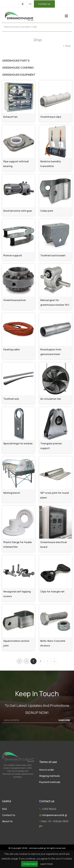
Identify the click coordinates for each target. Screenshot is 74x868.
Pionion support (13, 255)
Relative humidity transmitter (51, 164)
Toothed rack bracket (53, 255)
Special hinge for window (18, 443)
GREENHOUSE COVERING (18, 68)
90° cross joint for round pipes (55, 495)
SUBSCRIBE (64, 720)
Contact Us (9, 815)
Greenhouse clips (51, 117)
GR (30, 4)
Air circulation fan (51, 399)
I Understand (29, 864)
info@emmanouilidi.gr (55, 815)
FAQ (4, 809)
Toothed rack (11, 399)
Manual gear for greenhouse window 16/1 (55, 302)
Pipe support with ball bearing (16, 164)
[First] (19, 661)
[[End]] (55, 661)
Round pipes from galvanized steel (51, 352)
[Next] (48, 661)
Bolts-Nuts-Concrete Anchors (53, 643)
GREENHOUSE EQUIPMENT (19, 75)
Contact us (44, 4)
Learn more (47, 864)
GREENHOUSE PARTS (16, 61)
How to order (47, 770)
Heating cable (12, 349)
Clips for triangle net (53, 592)
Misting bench (12, 493)
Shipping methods (50, 776)
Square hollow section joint (16, 643)
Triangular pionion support (51, 446)
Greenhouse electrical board (54, 545)
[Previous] (26, 661)
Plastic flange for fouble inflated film (18, 545)
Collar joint (47, 211)
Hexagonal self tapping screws (17, 594)
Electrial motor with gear (18, 211)
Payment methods (50, 782)
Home (58, 46)
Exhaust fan (10, 117)
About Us (7, 821)
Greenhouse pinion (15, 300)
